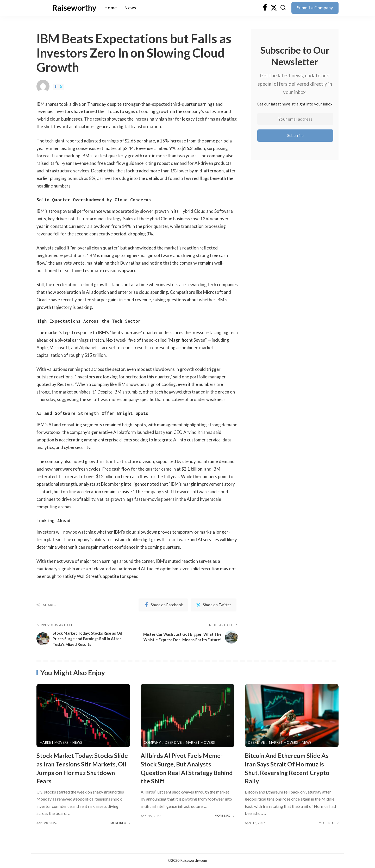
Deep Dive (174, 743)
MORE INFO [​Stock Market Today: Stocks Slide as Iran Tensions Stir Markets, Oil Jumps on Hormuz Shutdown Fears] (120, 823)
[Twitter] (274, 8)
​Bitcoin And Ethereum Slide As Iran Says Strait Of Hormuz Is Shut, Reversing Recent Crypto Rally (292, 769)
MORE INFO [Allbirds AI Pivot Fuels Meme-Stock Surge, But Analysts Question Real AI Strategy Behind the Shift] (224, 816)
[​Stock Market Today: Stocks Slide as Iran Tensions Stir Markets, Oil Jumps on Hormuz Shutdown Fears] (83, 716)
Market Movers (55, 743)
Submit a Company (315, 8)
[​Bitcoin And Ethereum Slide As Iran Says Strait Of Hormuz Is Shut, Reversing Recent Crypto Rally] (292, 716)
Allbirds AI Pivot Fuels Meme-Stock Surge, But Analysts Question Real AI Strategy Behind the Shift (186, 769)
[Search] (283, 8)
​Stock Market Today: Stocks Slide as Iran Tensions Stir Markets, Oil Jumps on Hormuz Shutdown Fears (83, 769)
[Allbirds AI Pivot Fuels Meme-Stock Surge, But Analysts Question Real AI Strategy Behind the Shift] (187, 716)
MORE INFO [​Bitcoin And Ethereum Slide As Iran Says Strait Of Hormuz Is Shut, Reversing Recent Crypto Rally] (329, 823)
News (78, 743)
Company (153, 743)
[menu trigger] (44, 8)
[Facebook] (265, 8)
